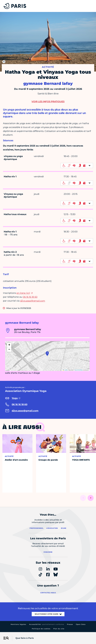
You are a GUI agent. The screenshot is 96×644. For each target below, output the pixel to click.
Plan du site (59, 629)
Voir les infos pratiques (48, 101)
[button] (47, 354)
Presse (70, 624)
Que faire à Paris (25, 638)
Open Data (81, 624)
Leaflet (65, 370)
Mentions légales (18, 624)
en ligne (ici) (23, 293)
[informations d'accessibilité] (77, 165)
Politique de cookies (41, 629)
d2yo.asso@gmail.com (33, 301)
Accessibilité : (47, 624)
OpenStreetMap (79, 370)
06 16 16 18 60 (30, 297)
